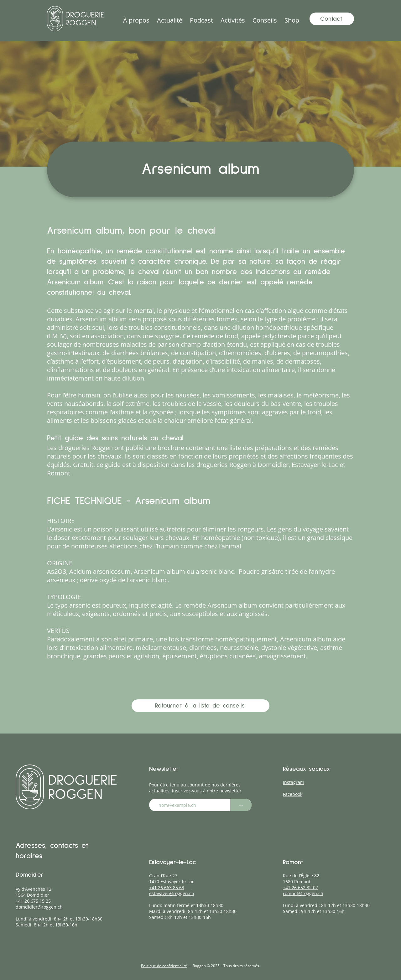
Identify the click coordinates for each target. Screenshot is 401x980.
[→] (241, 805)
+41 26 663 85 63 (167, 887)
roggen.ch (52, 907)
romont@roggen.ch (303, 893)
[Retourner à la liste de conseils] (200, 706)
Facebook (293, 794)
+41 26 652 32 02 (300, 887)
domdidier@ (29, 907)
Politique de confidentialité (164, 966)
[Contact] (332, 19)
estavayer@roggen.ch (172, 893)
